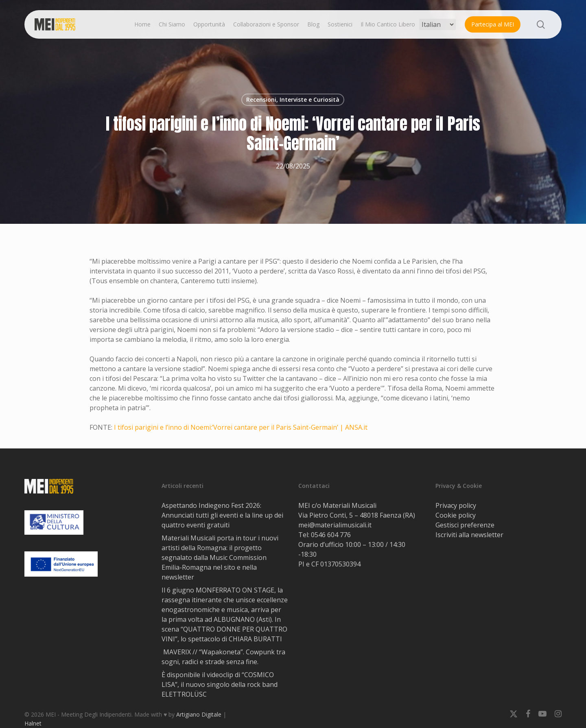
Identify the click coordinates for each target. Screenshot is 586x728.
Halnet (33, 723)
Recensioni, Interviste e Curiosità (293, 99)
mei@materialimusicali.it (335, 525)
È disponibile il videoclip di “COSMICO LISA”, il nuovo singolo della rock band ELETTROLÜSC (220, 684)
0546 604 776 (331, 535)
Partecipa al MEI (493, 24)
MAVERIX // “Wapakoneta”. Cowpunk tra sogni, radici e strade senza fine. (223, 657)
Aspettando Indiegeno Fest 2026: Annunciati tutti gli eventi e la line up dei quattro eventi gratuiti (222, 515)
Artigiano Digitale (199, 714)
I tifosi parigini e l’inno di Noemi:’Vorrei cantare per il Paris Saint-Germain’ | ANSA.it (241, 427)
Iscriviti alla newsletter (469, 535)
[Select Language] (437, 24)
